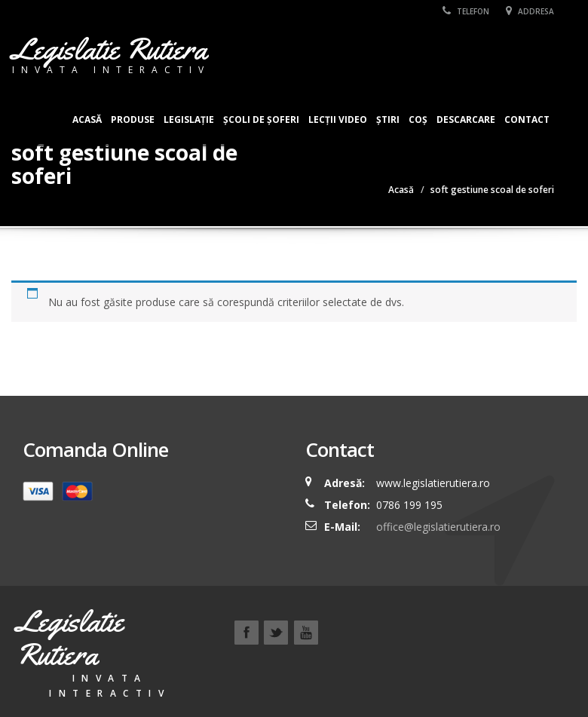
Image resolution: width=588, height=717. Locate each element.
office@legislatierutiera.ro (437, 527)
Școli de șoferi (261, 119)
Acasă (87, 119)
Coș (418, 119)
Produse (133, 119)
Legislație (189, 119)
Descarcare (466, 119)
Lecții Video (338, 119)
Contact (527, 119)
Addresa (530, 11)
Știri (388, 119)
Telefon (466, 11)
